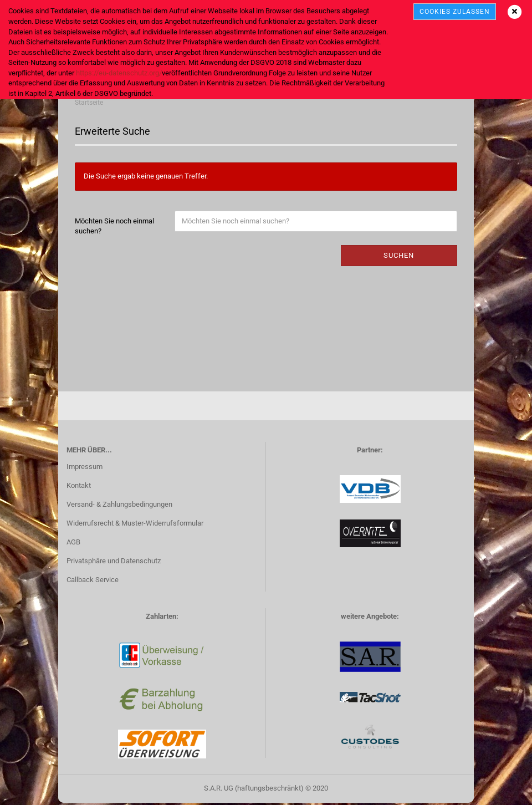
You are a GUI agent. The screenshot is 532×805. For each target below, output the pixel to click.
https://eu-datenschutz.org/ (119, 73)
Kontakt (79, 488)
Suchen (399, 258)
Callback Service (93, 582)
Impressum (85, 469)
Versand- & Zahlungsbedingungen (119, 506)
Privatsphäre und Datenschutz (114, 563)
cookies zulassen (455, 12)
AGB (73, 544)
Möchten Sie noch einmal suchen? (114, 228)
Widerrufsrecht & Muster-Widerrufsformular (135, 525)
